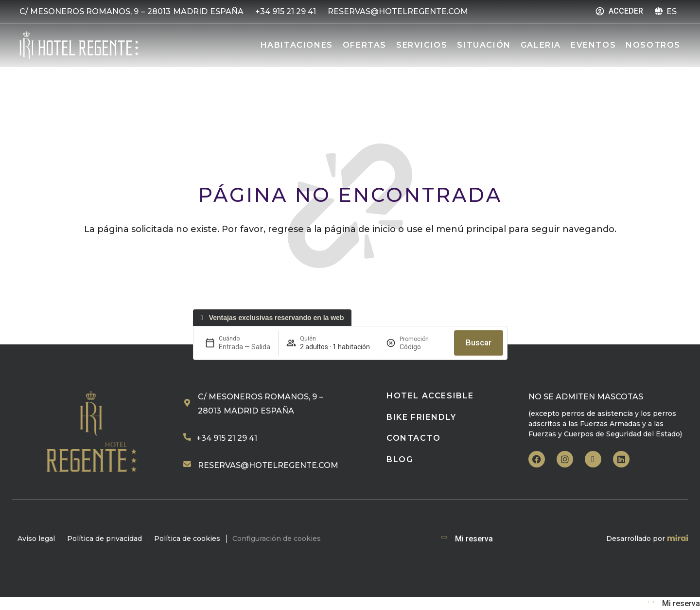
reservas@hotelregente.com (268, 465)
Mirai (678, 538)
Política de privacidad (105, 538)
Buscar (479, 342)
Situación (484, 45)
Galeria (541, 45)
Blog (400, 459)
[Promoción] (423, 347)
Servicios (422, 45)
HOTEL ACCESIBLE (430, 396)
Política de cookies (187, 538)
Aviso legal (36, 538)
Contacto (414, 438)
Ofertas (365, 45)
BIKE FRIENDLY (421, 417)
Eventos (593, 45)
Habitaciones (297, 45)
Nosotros (653, 45)
